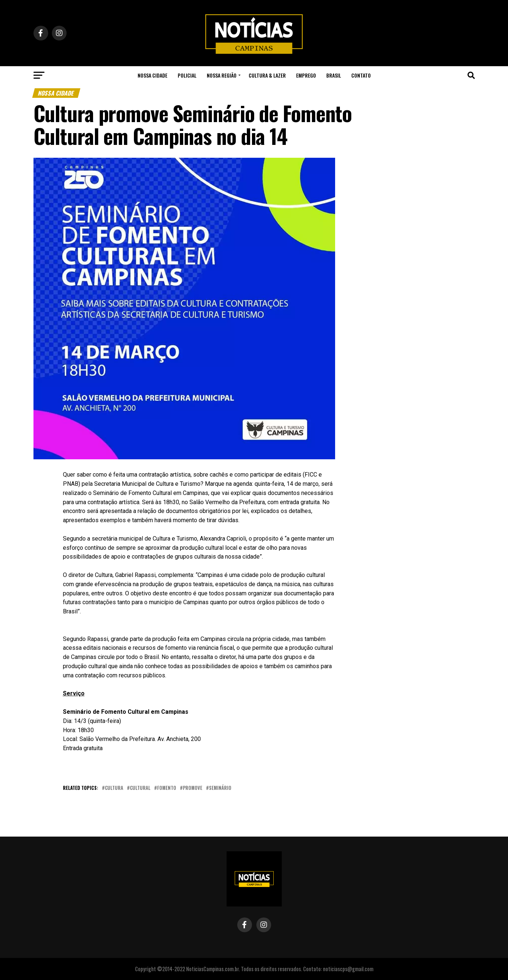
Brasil (334, 75)
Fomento (167, 788)
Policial (187, 75)
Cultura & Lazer (267, 75)
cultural (140, 788)
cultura (114, 788)
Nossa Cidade (152, 75)
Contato (361, 75)
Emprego (306, 75)
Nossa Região (222, 75)
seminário (220, 788)
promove (193, 788)
